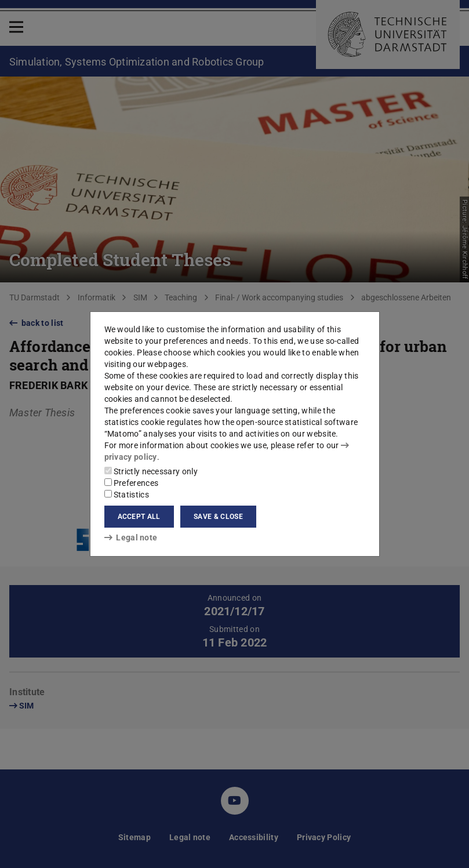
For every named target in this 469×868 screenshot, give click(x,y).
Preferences (132, 483)
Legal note (131, 537)
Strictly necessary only (151, 471)
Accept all (139, 517)
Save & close (218, 517)
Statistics (127, 495)
